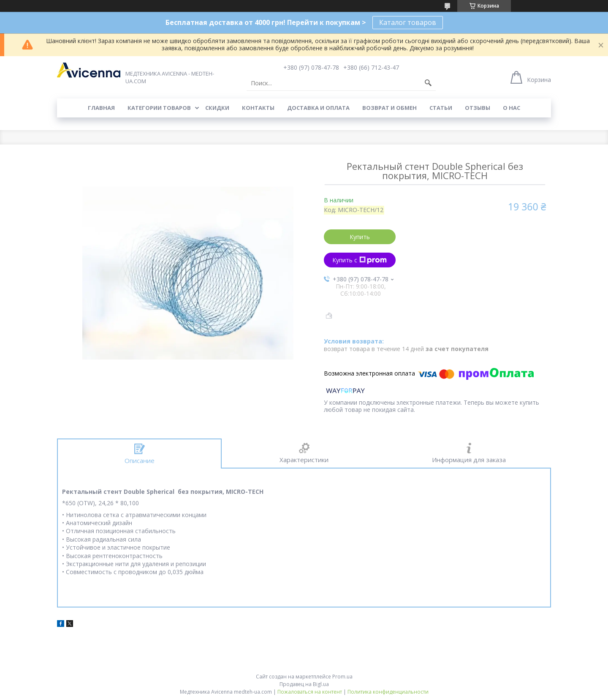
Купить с (360, 260)
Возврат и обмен (389, 108)
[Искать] (428, 83)
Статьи (441, 108)
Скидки (217, 108)
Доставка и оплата (318, 108)
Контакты (258, 108)
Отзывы (478, 108)
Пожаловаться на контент (310, 692)
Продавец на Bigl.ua (304, 684)
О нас (512, 108)
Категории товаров (159, 108)
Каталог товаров (408, 22)
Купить (360, 237)
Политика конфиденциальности (388, 692)
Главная (101, 108)
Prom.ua (342, 677)
